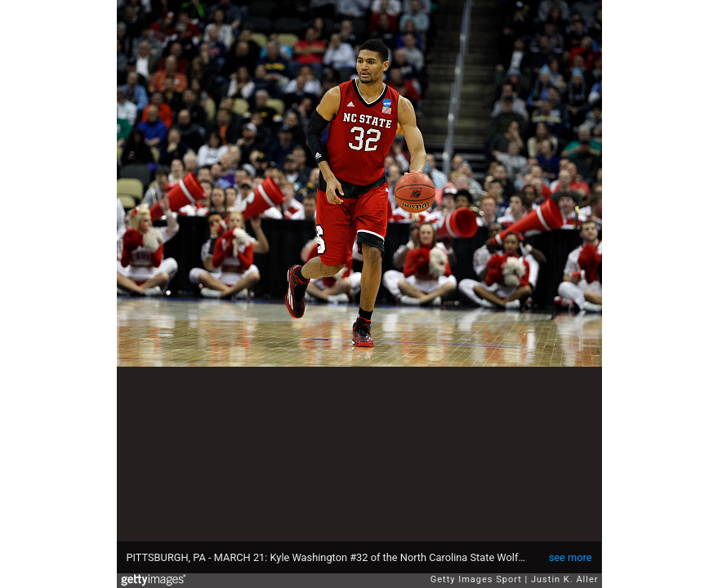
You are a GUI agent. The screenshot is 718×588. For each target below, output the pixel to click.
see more (571, 557)
